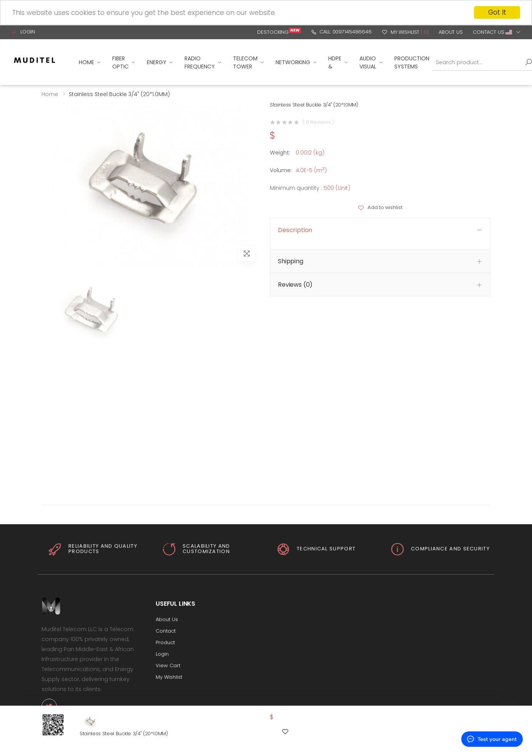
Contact (166, 631)
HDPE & (335, 62)
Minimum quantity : (296, 188)
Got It (497, 12)
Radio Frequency (200, 62)
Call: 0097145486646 (341, 32)
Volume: (281, 170)
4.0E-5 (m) (311, 170)
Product (165, 642)
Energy (157, 62)
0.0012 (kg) (310, 152)
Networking (293, 62)
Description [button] (295, 230)
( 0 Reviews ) (318, 122)
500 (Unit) (337, 188)
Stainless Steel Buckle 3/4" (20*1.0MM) (124, 734)
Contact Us (489, 32)
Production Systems (412, 62)
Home (86, 62)
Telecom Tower (245, 62)
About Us (451, 32)
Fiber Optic (121, 62)
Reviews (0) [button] (295, 285)
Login (23, 32)
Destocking (279, 32)
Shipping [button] (291, 261)
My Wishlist (405, 32)
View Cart (168, 665)
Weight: (280, 152)
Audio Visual (368, 62)
